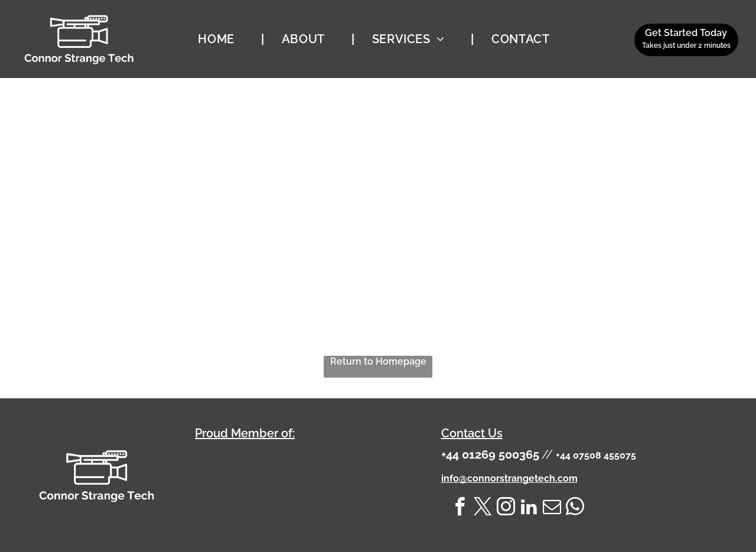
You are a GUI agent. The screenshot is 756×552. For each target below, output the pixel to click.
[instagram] (506, 509)
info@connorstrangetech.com (509, 478)
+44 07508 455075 (596, 455)
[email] (552, 509)
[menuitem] (222, 39)
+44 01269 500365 (490, 454)
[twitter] (483, 509)
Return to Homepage (378, 361)
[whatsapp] (575, 509)
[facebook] (460, 509)
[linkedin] (529, 509)
